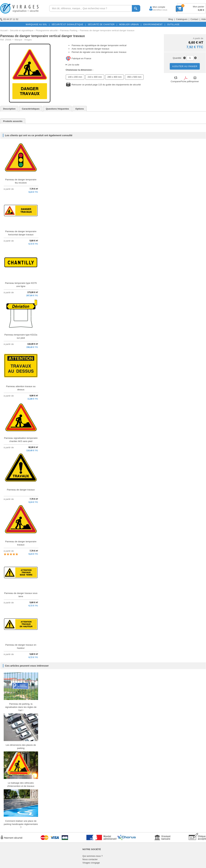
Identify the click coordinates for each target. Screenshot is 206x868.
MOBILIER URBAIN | (130, 24)
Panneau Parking (69, 30)
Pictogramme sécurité (47, 30)
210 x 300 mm (95, 77)
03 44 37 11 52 (9, 19)
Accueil (4, 30)
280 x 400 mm (114, 77)
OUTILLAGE (173, 24)
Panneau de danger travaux (21, 490)
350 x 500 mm (134, 77)
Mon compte (156, 7)
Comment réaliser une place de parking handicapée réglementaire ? (21, 824)
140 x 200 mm (75, 77)
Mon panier (199, 7)
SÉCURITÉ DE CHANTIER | (102, 24)
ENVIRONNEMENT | (154, 24)
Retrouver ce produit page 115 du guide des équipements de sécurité (106, 85)
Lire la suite (74, 65)
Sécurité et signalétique (22, 30)
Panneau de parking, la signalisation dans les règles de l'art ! (21, 707)
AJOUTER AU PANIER (185, 66)
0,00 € (201, 10)
